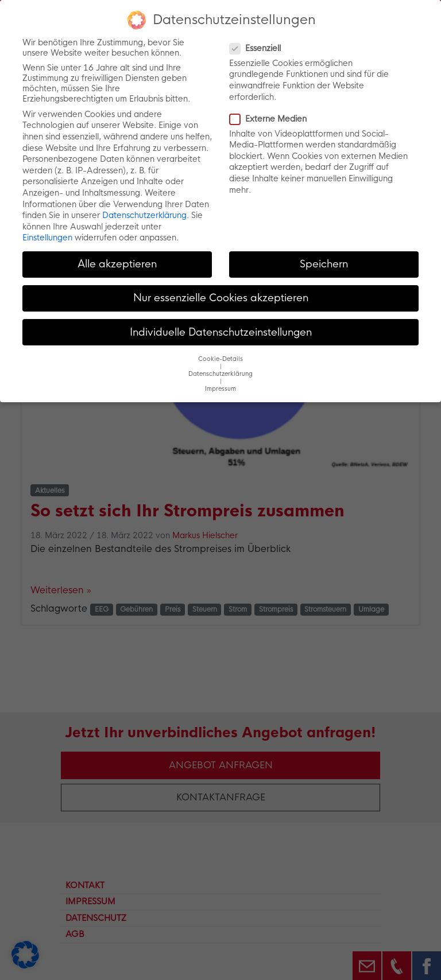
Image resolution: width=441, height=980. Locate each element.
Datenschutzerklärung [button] (220, 374)
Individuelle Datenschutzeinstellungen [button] (221, 332)
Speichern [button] (324, 264)
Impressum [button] (220, 389)
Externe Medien (272, 119)
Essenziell (259, 48)
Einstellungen (47, 238)
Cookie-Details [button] (220, 359)
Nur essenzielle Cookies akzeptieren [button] (221, 298)
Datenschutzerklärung (144, 215)
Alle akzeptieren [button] (117, 264)
